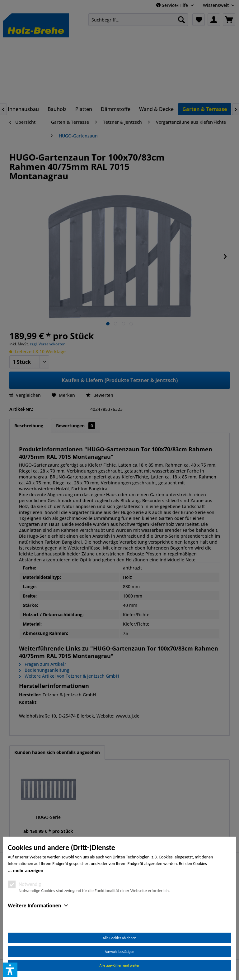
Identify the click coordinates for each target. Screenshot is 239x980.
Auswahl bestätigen (120, 952)
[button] (10, 970)
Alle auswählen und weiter (120, 965)
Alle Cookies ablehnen (119, 938)
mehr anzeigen (28, 870)
